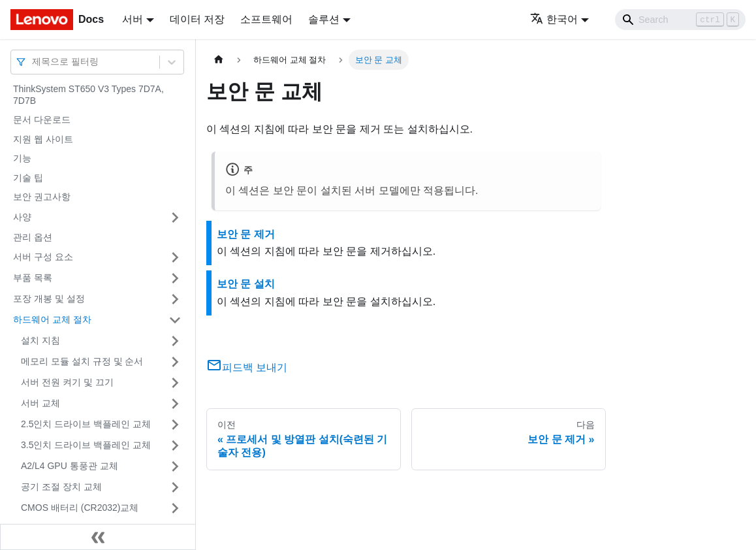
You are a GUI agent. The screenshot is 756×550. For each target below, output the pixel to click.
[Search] (680, 20)
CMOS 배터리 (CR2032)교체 (80, 508)
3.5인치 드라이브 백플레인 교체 (86, 445)
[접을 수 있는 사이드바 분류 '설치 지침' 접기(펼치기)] (175, 341)
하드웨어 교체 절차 (52, 319)
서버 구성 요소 (43, 257)
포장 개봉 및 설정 (49, 299)
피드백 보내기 (247, 367)
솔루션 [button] (324, 19)
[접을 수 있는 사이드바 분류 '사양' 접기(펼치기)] (175, 218)
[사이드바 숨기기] (98, 537)
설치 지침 (40, 340)
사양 (22, 217)
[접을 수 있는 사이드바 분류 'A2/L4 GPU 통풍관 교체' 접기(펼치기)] (175, 466)
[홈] (219, 60)
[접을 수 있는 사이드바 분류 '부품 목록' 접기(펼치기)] (175, 278)
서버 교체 (40, 403)
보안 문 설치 (246, 284)
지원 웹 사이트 (43, 139)
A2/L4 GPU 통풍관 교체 (70, 466)
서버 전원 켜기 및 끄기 (67, 382)
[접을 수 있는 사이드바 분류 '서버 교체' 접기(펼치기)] (175, 404)
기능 (22, 158)
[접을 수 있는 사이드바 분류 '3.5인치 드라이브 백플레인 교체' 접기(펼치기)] (175, 445)
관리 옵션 (33, 237)
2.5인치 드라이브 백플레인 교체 (86, 424)
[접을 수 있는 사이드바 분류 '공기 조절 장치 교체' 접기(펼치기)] (175, 487)
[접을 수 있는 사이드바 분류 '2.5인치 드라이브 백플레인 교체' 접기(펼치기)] (175, 425)
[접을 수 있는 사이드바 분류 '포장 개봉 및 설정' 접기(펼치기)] (175, 299)
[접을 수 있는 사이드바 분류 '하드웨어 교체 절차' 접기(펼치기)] (175, 320)
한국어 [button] (554, 19)
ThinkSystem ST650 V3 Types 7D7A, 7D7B (88, 95)
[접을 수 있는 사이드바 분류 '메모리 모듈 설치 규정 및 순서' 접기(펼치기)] (175, 362)
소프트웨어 (266, 19)
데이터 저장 (197, 19)
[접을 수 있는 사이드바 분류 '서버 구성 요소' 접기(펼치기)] (175, 257)
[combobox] (33, 62)
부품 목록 (33, 278)
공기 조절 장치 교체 (61, 487)
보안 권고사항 (42, 197)
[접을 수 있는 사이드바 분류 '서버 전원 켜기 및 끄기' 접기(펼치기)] (175, 383)
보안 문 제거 (246, 234)
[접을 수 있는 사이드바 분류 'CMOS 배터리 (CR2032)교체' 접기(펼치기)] (175, 508)
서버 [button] (133, 19)
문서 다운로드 (42, 120)
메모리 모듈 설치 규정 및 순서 (82, 361)
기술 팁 (28, 178)
